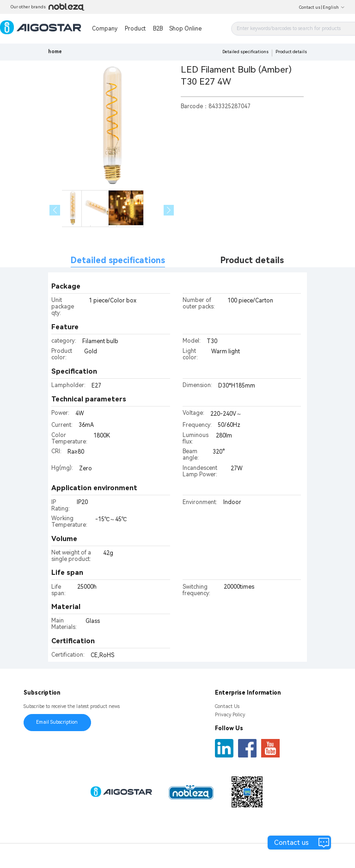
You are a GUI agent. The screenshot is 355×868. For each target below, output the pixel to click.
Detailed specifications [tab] (118, 260)
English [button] (334, 7)
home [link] (55, 52)
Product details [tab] (252, 260)
